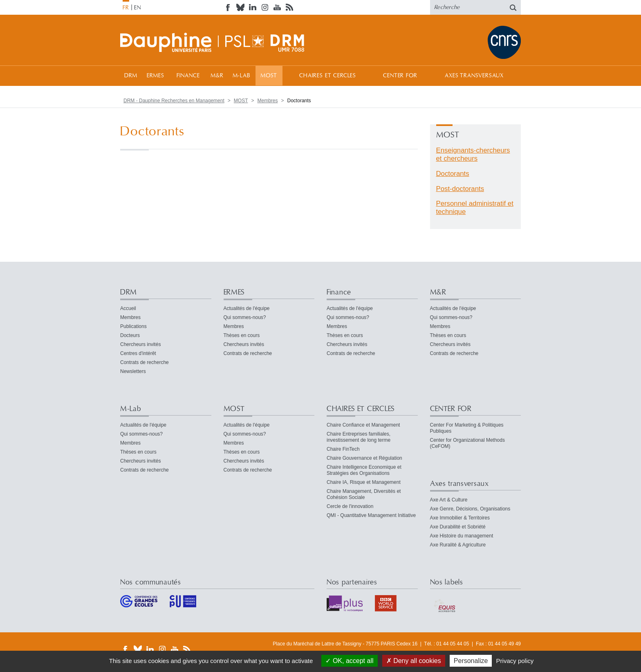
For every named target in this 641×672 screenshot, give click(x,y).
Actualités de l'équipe (247, 308)
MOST (269, 76)
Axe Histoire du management (462, 536)
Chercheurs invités (140, 344)
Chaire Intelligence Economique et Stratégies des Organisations (364, 470)
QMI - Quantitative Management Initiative (371, 515)
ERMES (156, 76)
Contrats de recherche (145, 362)
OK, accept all (349, 661)
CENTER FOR (400, 76)
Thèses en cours (242, 335)
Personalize (471, 661)
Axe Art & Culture (449, 500)
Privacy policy (515, 661)
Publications (133, 326)
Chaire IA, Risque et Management (364, 482)
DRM (131, 76)
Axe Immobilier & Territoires (460, 518)
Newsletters (133, 371)
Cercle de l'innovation (350, 506)
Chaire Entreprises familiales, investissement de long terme (359, 437)
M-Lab (241, 76)
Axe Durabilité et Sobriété (458, 527)
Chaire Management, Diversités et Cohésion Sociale (364, 494)
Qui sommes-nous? (245, 317)
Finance (188, 76)
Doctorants (453, 174)
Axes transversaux (474, 76)
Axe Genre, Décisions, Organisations (470, 509)
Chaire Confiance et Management (363, 425)
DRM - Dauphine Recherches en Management (174, 101)
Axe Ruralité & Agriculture (458, 545)
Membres (268, 101)
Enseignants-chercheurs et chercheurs (473, 154)
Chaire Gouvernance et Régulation (364, 458)
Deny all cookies (414, 661)
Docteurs (130, 335)
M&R (217, 76)
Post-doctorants (460, 189)
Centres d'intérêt (138, 353)
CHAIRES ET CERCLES (328, 76)
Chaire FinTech (343, 449)
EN (138, 8)
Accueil (128, 308)
